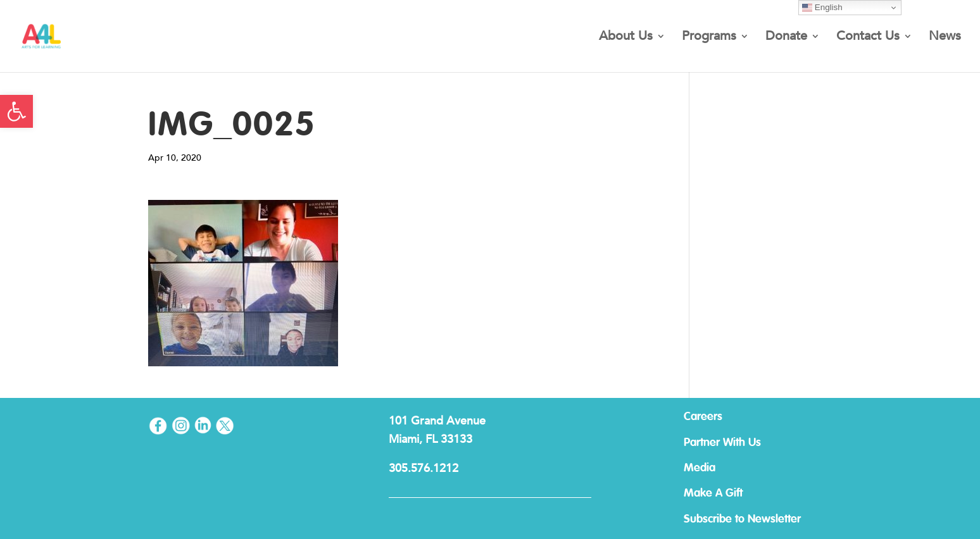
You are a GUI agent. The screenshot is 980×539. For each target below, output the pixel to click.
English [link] (822, 8)
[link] (16, 111)
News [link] (945, 38)
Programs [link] (709, 38)
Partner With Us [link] (722, 443)
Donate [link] (786, 38)
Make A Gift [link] (713, 493)
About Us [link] (626, 38)
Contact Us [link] (868, 38)
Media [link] (700, 468)
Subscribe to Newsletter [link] (742, 519)
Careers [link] (703, 417)
